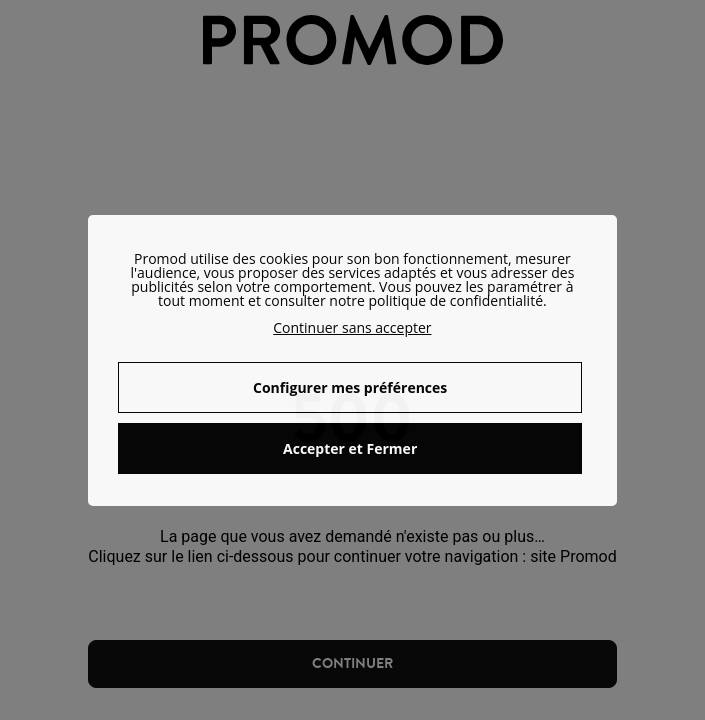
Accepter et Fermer (350, 448)
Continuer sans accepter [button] (352, 327)
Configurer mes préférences (350, 387)
